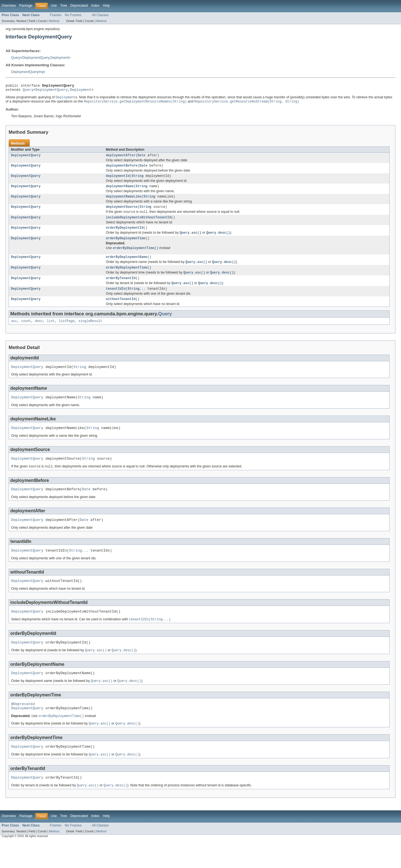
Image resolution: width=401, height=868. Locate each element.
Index (95, 6)
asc (14, 333)
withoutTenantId (121, 311)
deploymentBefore (122, 169)
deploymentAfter (121, 158)
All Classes (100, 15)
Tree (64, 6)
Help (106, 6)
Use (54, 6)
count (26, 333)
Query (16, 58)
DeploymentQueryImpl (28, 72)
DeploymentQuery (36, 58)
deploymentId (118, 180)
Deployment (59, 58)
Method (54, 21)
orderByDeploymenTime (126, 246)
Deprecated (79, 6)
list (51, 333)
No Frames (73, 15)
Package (26, 6)
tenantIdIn (116, 300)
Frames (56, 15)
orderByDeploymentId (125, 235)
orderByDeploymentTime (127, 277)
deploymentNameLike (124, 201)
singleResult (90, 333)
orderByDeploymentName (127, 265)
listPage (67, 333)
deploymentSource (122, 212)
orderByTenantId (121, 288)
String (137, 180)
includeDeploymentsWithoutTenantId (139, 224)
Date (141, 158)
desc (39, 333)
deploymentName (120, 191)
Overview (9, 6)
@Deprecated (23, 727)
